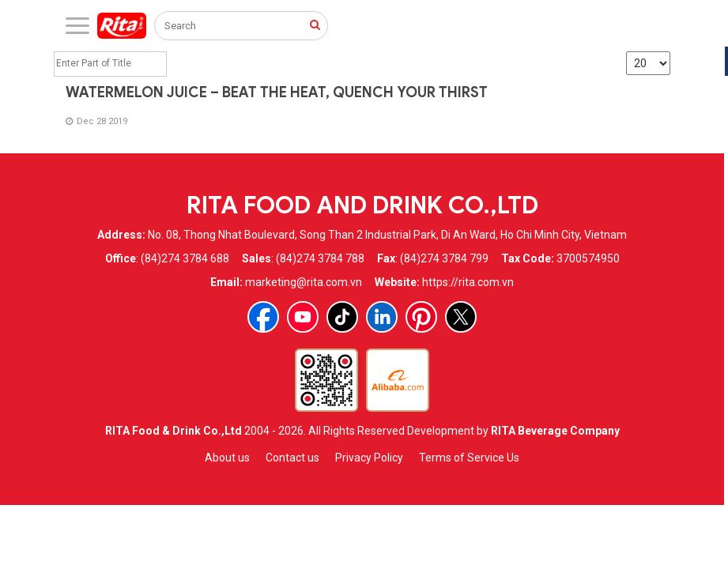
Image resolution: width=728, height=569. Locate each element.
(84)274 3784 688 (185, 258)
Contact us (292, 458)
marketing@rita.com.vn (304, 282)
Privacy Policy (369, 458)
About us (227, 458)
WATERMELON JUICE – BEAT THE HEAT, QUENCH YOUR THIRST (277, 92)
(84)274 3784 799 (444, 258)
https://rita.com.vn (468, 282)
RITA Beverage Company (555, 431)
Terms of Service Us (469, 458)
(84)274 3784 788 (320, 258)
